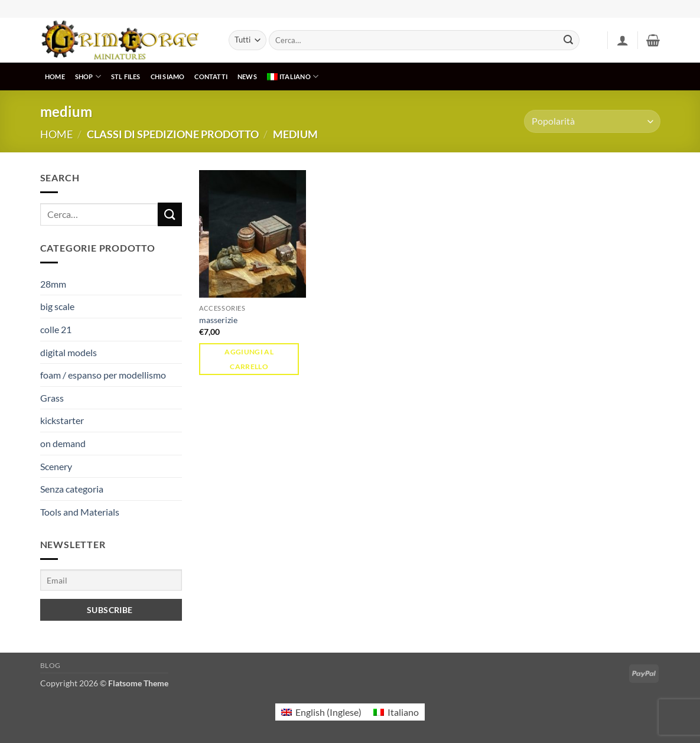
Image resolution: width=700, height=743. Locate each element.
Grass (52, 398)
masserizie (218, 320)
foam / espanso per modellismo (103, 375)
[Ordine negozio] (592, 121)
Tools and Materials (80, 512)
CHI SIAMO (168, 76)
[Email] (111, 580)
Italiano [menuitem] (403, 712)
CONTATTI (211, 76)
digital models (69, 352)
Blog (51, 665)
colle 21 (56, 329)
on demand (63, 443)
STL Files (126, 76)
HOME (55, 76)
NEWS (247, 76)
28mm (53, 284)
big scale (57, 306)
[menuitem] (292, 76)
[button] (623, 40)
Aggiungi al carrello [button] (249, 359)
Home (56, 134)
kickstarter (62, 420)
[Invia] (568, 40)
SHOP (88, 76)
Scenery (56, 466)
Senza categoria (72, 489)
